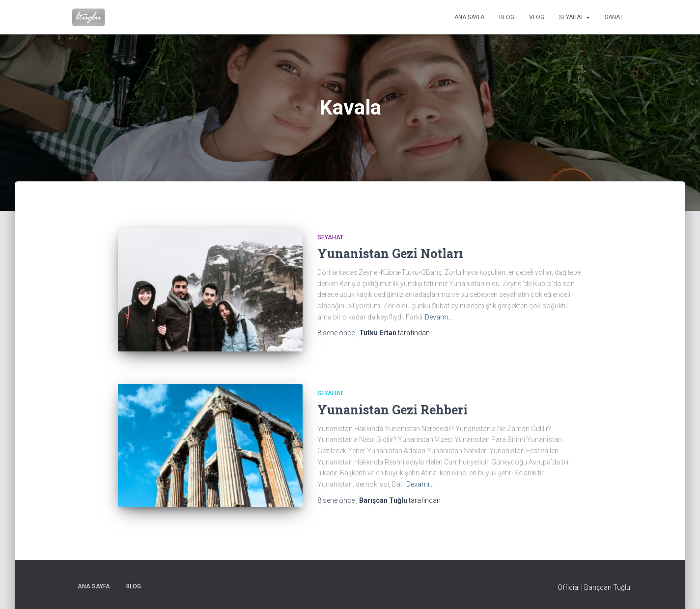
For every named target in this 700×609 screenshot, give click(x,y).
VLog (537, 17)
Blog (507, 17)
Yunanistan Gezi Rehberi (392, 410)
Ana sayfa (469, 17)
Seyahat (574, 17)
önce (337, 333)
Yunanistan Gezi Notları (390, 253)
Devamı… (439, 317)
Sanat (614, 17)
